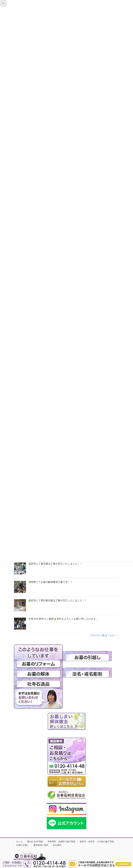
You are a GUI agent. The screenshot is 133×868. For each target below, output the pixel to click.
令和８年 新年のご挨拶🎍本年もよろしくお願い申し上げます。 (63, 619)
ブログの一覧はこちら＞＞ (105, 635)
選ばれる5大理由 (35, 842)
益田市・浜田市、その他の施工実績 (97, 842)
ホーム (19, 842)
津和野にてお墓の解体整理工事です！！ (51, 582)
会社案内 (57, 845)
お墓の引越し (23, 845)
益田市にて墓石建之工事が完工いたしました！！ (55, 564)
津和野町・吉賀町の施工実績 (61, 842)
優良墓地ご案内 (41, 845)
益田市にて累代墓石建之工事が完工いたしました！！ (58, 600)
